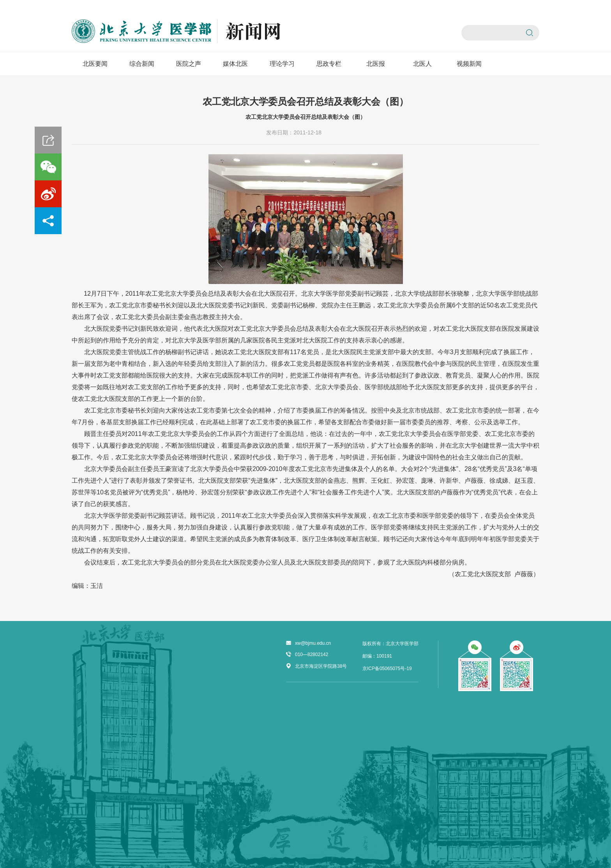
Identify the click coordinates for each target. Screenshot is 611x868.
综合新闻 (142, 64)
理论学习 (282, 64)
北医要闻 (95, 64)
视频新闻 (469, 64)
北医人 (422, 64)
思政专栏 (329, 64)
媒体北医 (235, 64)
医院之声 (189, 64)
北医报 (376, 64)
